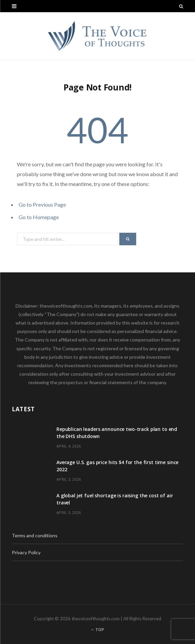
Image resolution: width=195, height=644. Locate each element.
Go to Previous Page (42, 204)
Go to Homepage (39, 217)
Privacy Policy (26, 552)
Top (97, 630)
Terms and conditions (35, 535)
